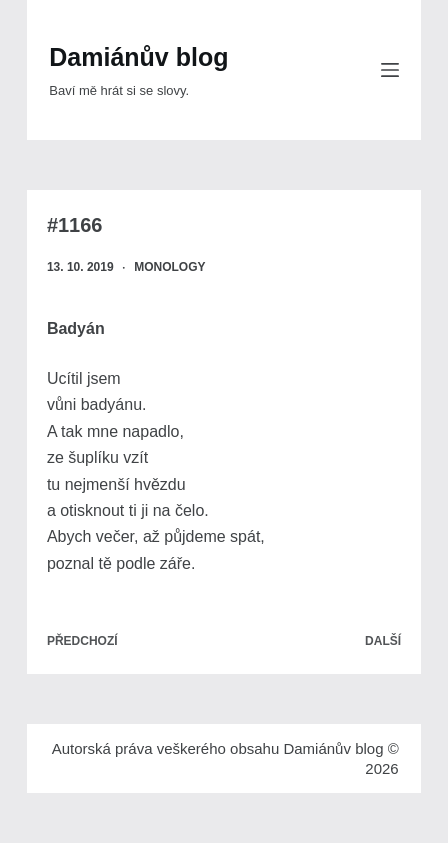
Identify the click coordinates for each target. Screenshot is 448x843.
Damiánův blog (138, 57)
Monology (169, 267)
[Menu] (390, 70)
